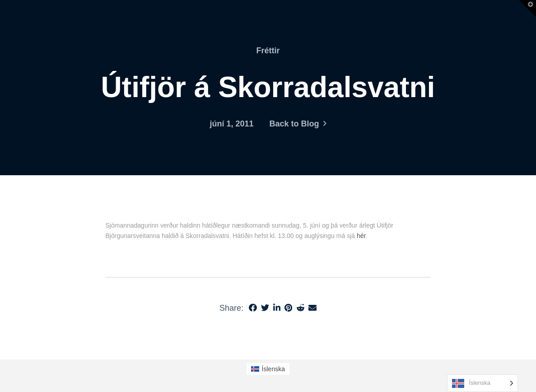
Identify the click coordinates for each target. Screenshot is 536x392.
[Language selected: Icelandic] (482, 383)
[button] (527, 9)
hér (361, 236)
